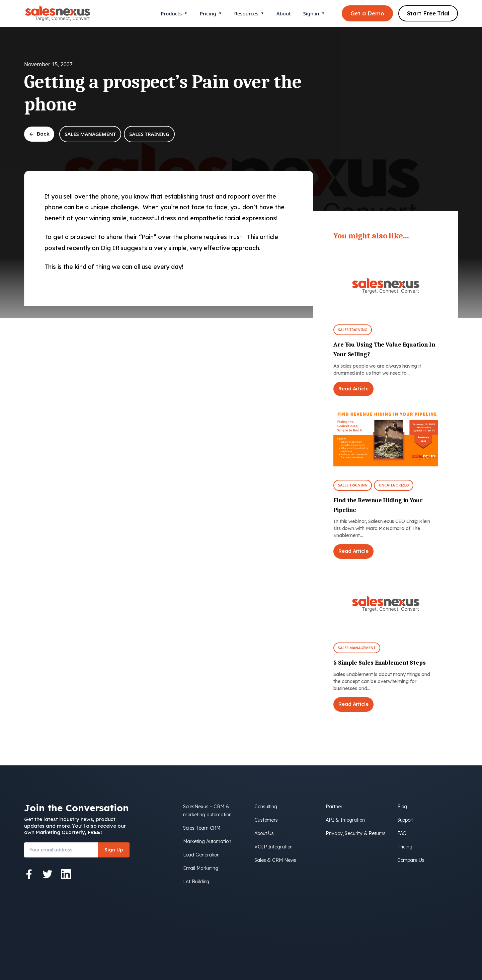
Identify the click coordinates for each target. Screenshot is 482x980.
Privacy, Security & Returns (355, 833)
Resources (249, 13)
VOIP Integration (273, 847)
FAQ (402, 833)
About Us (264, 833)
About (284, 13)
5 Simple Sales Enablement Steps (380, 663)
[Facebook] (29, 874)
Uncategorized (394, 485)
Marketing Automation (207, 841)
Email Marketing (201, 868)
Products (174, 13)
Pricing (211, 13)
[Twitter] (48, 874)
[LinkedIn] (66, 874)
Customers (266, 820)
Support (406, 820)
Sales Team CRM (202, 828)
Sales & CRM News (275, 860)
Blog (402, 807)
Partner (334, 807)
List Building (196, 882)
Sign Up (114, 850)
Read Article (353, 389)
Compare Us (411, 860)
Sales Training (149, 134)
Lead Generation (202, 855)
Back (39, 134)
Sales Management (90, 134)
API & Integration (345, 820)
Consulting (266, 807)
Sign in (314, 13)
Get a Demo (367, 13)
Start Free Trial (428, 13)
